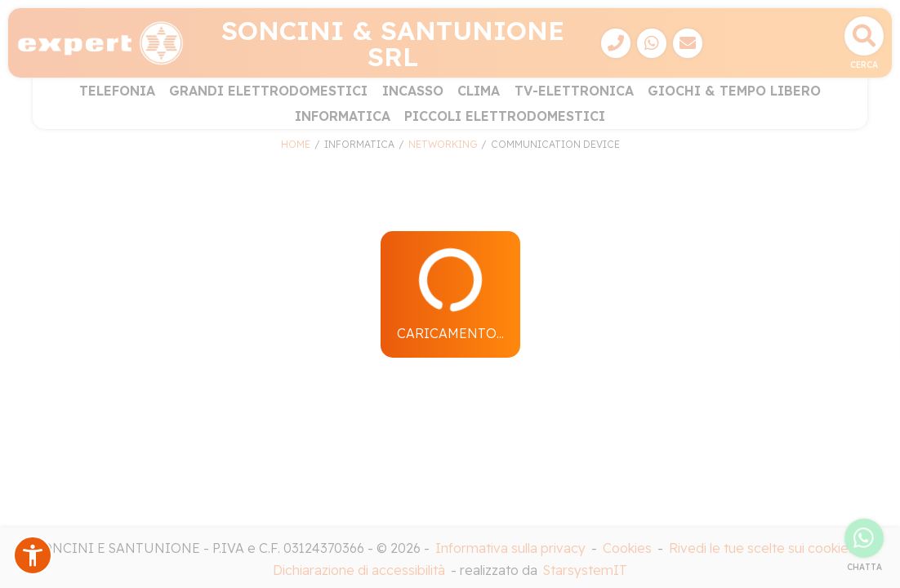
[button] (33, 555)
